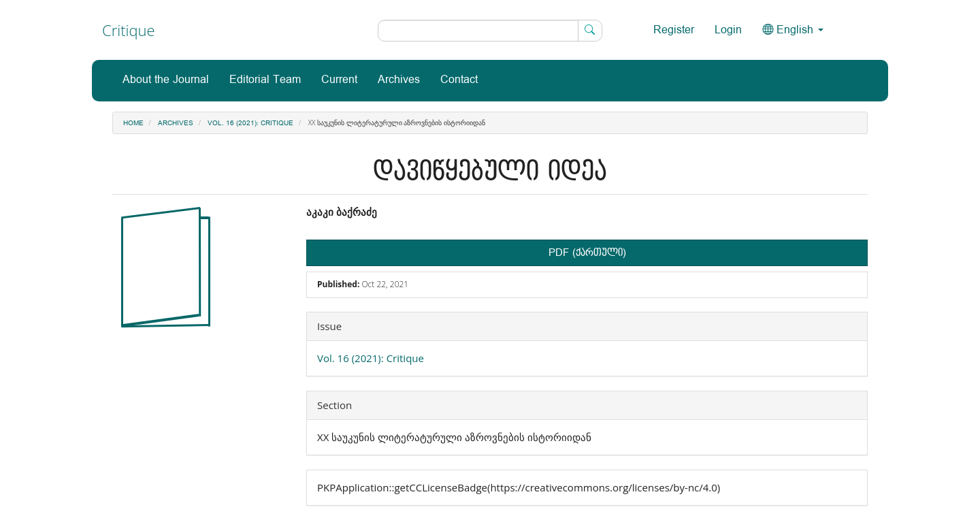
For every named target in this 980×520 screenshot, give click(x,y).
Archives (399, 80)
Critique (129, 30)
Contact (459, 80)
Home (133, 123)
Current (339, 80)
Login (728, 30)
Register (674, 30)
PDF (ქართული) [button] (587, 253)
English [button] (793, 30)
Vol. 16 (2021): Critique (250, 123)
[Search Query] (490, 31)
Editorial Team (265, 80)
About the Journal (166, 80)
